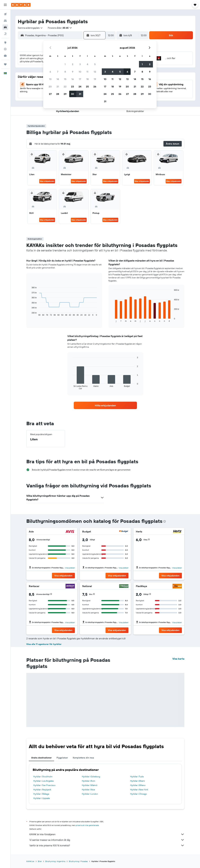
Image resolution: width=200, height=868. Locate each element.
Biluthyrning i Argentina (55, 861)
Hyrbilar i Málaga (41, 794)
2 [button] (73, 64)
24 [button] (80, 86)
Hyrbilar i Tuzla (137, 777)
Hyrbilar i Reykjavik (42, 790)
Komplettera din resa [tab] (83, 758)
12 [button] (95, 72)
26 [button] (95, 86)
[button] (5, 5)
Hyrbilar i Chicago (138, 794)
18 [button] (87, 79)
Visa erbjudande (47, 181)
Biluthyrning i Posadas (78, 861)
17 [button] (80, 79)
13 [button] (50, 79)
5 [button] (95, 64)
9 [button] (73, 72)
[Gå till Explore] (5, 43)
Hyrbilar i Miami (137, 781)
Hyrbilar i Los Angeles (43, 781)
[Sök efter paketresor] (5, 34)
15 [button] (65, 79)
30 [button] (73, 94)
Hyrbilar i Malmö (90, 785)
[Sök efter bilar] (5, 27)
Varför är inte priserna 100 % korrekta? (107, 845)
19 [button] (95, 79)
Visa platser (70, 568)
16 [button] (73, 79)
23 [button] (73, 86)
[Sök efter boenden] (5, 21)
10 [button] (80, 72)
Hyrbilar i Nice (88, 790)
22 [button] (65, 86)
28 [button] (58, 94)
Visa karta (178, 659)
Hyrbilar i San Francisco (44, 785)
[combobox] (30, 28)
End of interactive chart (30, 314)
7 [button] (58, 72)
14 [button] (58, 79)
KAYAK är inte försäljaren (107, 834)
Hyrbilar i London (90, 794)
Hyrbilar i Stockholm (43, 777)
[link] (105, 405)
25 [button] (87, 86)
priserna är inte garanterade (87, 825)
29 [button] (65, 94)
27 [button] (50, 94)
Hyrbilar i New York (139, 790)
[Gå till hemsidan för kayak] (21, 5)
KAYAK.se (30, 861)
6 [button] (50, 72)
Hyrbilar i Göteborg (91, 777)
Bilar (40, 861)
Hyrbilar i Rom (88, 781)
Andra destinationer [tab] (41, 758)
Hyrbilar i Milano (138, 785)
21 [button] (58, 86)
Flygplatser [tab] (62, 758)
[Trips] (5, 64)
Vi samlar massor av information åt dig (107, 840)
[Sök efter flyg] (5, 14)
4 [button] (87, 64)
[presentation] (165, 521)
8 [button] (65, 72)
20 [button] (50, 86)
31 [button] (80, 94)
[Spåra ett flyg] (5, 49)
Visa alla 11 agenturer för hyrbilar (44, 644)
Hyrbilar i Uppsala (42, 798)
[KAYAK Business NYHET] (5, 56)
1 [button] (65, 64)
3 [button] (80, 64)
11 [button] (87, 72)
